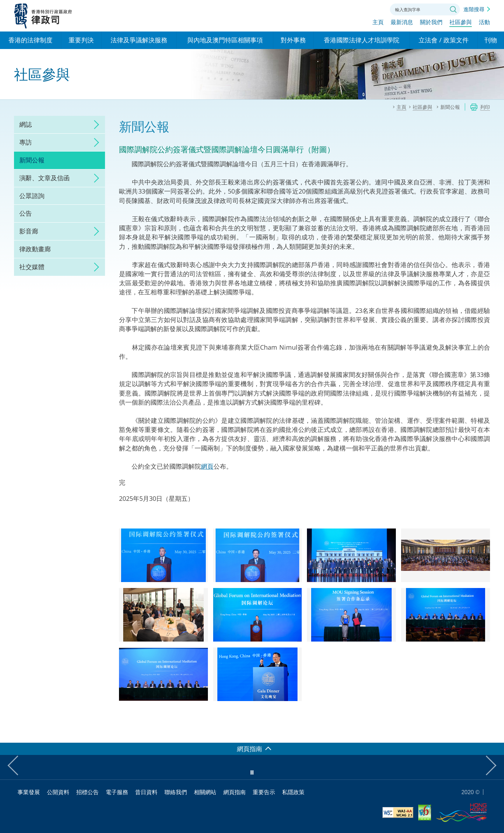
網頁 (207, 466)
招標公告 (87, 792)
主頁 (378, 23)
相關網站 (205, 792)
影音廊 (29, 231)
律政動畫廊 (35, 249)
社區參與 (461, 23)
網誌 (26, 124)
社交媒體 (32, 267)
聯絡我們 (376, 9)
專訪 (26, 142)
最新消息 (402, 23)
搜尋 (453, 9)
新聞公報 (32, 160)
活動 (484, 23)
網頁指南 (234, 792)
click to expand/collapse (94, 125)
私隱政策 (293, 792)
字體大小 (357, 9)
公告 (26, 213)
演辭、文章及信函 (44, 178)
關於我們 (431, 23)
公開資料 (58, 792)
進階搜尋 (474, 9)
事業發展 (29, 792)
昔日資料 (146, 792)
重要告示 (264, 792)
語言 (337, 9)
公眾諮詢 (32, 196)
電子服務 (117, 792)
